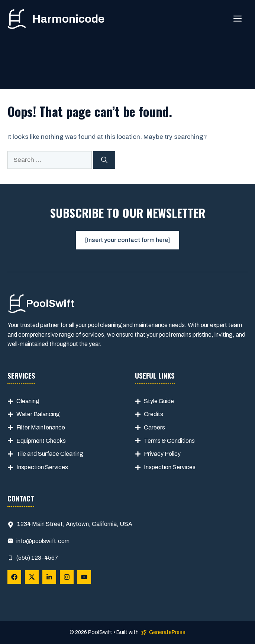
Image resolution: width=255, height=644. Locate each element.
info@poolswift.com (43, 541)
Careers (154, 427)
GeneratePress (167, 632)
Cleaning (28, 401)
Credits (154, 414)
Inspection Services (42, 467)
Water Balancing (38, 414)
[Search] (104, 160)
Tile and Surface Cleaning (50, 454)
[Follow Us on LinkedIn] (49, 577)
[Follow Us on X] (32, 577)
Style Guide (159, 401)
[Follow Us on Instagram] (67, 577)
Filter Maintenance (41, 427)
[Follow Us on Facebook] (14, 577)
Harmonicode (68, 19)
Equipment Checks (41, 441)
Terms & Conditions (169, 441)
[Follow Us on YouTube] (84, 577)
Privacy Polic (161, 454)
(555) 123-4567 (37, 558)
